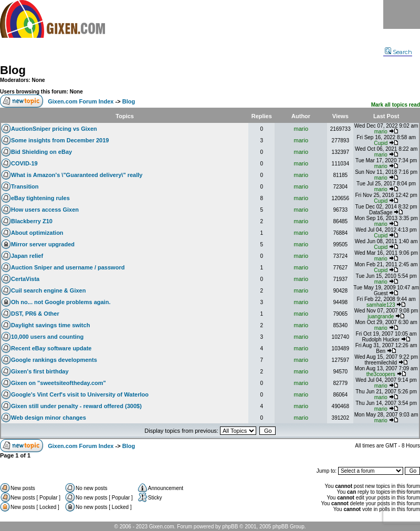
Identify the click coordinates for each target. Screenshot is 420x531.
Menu (402, 14)
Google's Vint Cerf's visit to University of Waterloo (80, 394)
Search (398, 52)
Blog (13, 70)
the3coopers (381, 374)
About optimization (37, 233)
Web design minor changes (49, 418)
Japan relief (27, 256)
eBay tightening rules (40, 198)
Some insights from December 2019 (60, 140)
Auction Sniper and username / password (68, 267)
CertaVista (25, 279)
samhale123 (381, 305)
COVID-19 (24, 163)
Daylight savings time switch (50, 325)
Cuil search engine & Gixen (48, 290)
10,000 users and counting (47, 337)
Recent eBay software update (51, 348)
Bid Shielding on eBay (41, 152)
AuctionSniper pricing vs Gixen (54, 129)
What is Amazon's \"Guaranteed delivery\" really (77, 175)
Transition (25, 186)
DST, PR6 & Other (35, 314)
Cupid (381, 143)
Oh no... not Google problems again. (61, 302)
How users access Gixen (45, 210)
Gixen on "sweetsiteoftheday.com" (59, 383)
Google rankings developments (54, 360)
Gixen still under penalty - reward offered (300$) (76, 406)
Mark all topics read (396, 105)
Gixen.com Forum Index (81, 101)
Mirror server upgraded (43, 244)
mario (301, 129)
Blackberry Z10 (32, 221)
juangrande (381, 316)
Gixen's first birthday (40, 371)
